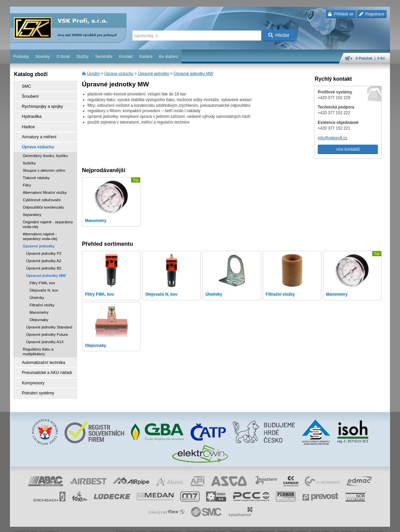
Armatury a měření (37, 133)
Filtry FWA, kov (42, 278)
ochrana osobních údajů (206, 524)
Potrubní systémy (36, 385)
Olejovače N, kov (44, 285)
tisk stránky (343, 524)
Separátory (32, 210)
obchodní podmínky (166, 524)
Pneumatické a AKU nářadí (45, 367)
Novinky (43, 57)
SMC (25, 86)
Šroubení (29, 95)
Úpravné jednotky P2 (44, 248)
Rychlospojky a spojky (40, 105)
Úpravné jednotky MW (193, 74)
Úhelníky (37, 293)
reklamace (238, 524)
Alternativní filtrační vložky (45, 187)
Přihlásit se (341, 14)
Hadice (27, 124)
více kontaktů (348, 149)
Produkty (21, 57)
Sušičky (29, 158)
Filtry (27, 180)
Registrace (372, 14)
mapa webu (321, 524)
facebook (286, 524)
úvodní (302, 524)
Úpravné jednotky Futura (47, 329)
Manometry (39, 307)
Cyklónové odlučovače (42, 195)
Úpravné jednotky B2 (44, 263)
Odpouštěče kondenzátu (43, 202)
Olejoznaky (39, 315)
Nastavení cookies (131, 524)
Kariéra (146, 57)
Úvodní (93, 74)
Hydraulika (30, 114)
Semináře (104, 57)
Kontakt (126, 57)
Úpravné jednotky (153, 74)
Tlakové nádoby (36, 173)
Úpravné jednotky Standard (49, 322)
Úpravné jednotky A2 (44, 256)
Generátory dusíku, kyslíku (45, 151)
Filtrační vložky (42, 300)
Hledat (279, 35)
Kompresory (32, 376)
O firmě (63, 57)
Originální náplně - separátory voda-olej (48, 219)
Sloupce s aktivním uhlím (44, 165)
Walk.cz (53, 524)
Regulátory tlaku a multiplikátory (38, 347)
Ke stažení (169, 57)
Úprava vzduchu (119, 74)
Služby (83, 57)
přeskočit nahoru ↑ (371, 524)
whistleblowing (262, 524)
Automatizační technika (41, 357)
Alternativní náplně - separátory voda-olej (40, 231)
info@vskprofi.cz (332, 138)
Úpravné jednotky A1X (45, 337)
